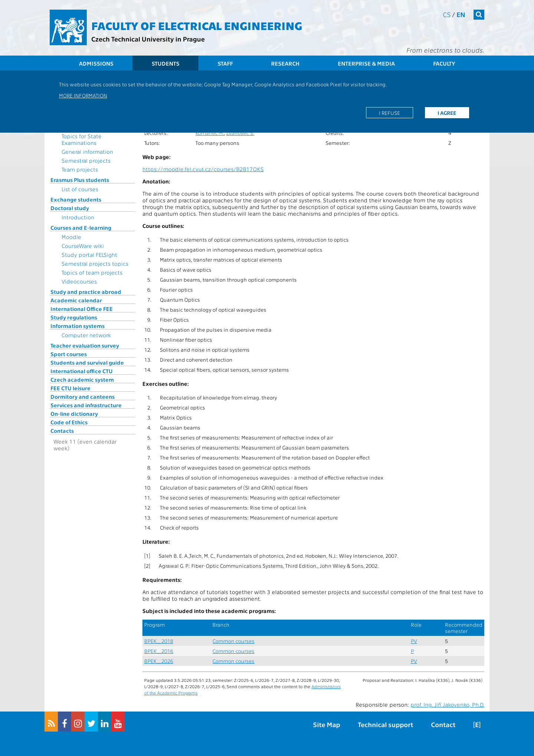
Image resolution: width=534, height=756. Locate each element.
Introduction (78, 217)
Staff (225, 63)
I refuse (390, 113)
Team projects (80, 169)
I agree (447, 113)
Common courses (233, 641)
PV (414, 641)
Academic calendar (76, 300)
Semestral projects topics (95, 263)
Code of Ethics (69, 422)
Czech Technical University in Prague (148, 39)
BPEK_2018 (159, 641)
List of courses (80, 189)
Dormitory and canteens (83, 397)
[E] (477, 724)
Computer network (86, 335)
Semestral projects (86, 160)
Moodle (71, 237)
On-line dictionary (74, 414)
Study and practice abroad (86, 292)
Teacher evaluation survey (85, 345)
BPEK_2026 (159, 661)
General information (87, 152)
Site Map (327, 724)
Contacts (62, 431)
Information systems (78, 326)
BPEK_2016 (159, 651)
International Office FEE (82, 309)
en (461, 14)
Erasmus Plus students (80, 180)
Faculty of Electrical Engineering (197, 25)
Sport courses (69, 354)
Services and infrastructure (86, 405)
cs (447, 14)
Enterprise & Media (366, 63)
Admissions (96, 63)
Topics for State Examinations (82, 139)
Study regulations (74, 317)
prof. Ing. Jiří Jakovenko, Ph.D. (447, 704)
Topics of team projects (92, 272)
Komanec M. (210, 133)
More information (83, 95)
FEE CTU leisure (70, 388)
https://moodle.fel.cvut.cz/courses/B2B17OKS (203, 169)
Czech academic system (82, 379)
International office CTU (82, 371)
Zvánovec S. (240, 133)
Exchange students (76, 199)
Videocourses (79, 281)
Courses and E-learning (81, 228)
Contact (443, 724)
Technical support (385, 724)
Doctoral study (70, 208)
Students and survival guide (87, 362)
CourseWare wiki (83, 246)
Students (166, 63)
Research (285, 63)
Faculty (444, 63)
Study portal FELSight (89, 255)
